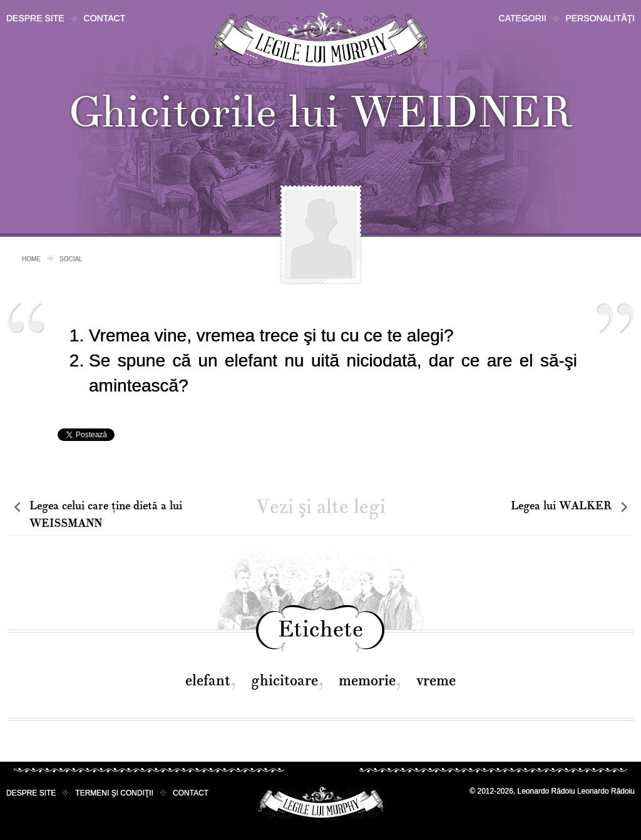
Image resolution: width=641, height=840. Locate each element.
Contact (105, 18)
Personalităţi (600, 18)
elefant (208, 681)
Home (31, 259)
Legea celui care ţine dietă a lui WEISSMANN (106, 515)
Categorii (523, 18)
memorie (367, 681)
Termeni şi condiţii (114, 793)
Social (71, 259)
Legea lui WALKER (561, 506)
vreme (436, 681)
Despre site (35, 18)
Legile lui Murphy (321, 40)
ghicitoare (285, 681)
